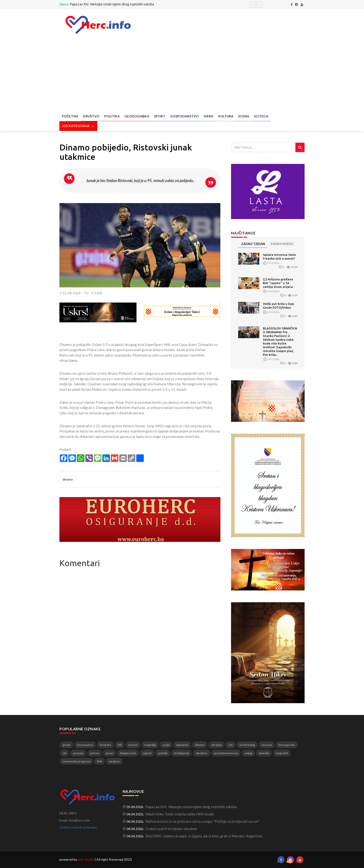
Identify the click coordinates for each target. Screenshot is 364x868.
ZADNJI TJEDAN (253, 244)
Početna (70, 116)
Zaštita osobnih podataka (78, 827)
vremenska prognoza (77, 761)
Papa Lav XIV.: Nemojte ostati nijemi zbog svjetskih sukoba (112, 4)
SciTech (261, 116)
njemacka (182, 745)
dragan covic (128, 753)
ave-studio (86, 859)
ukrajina (216, 745)
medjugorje (182, 753)
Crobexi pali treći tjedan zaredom (171, 829)
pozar (109, 753)
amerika (264, 753)
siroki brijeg (247, 745)
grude (67, 745)
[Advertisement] (182, 76)
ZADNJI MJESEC (282, 244)
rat (65, 753)
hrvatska (105, 745)
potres (95, 753)
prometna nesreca (226, 753)
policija (163, 753)
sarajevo (114, 761)
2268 (97, 293)
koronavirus (85, 745)
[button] (216, 204)
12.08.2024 (70, 293)
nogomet (282, 753)
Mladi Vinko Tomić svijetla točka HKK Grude (180, 814)
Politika (112, 116)
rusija (166, 745)
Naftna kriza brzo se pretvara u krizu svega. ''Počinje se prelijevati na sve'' (202, 821)
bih (120, 745)
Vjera (208, 116)
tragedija (150, 745)
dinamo (68, 479)
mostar (133, 745)
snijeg (248, 753)
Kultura (226, 116)
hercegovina (287, 745)
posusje (78, 753)
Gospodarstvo (184, 116)
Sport (160, 116)
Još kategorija (78, 126)
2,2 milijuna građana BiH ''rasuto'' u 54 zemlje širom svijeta (278, 283)
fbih (99, 761)
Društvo (91, 116)
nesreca (267, 745)
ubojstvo (202, 753)
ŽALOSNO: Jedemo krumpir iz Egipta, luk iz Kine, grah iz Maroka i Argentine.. (204, 836)
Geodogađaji (137, 116)
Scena (244, 116)
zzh (230, 745)
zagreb (147, 753)
